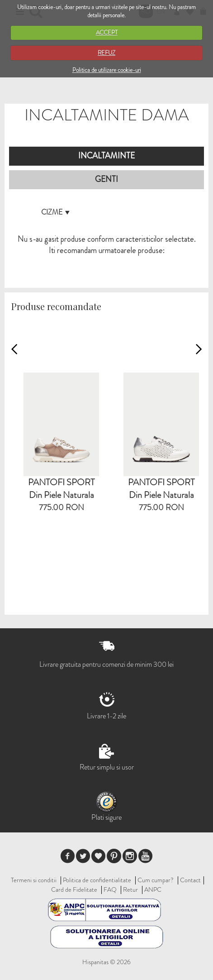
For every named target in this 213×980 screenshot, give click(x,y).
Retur (130, 889)
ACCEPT (107, 32)
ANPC (153, 889)
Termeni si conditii (34, 880)
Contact (190, 880)
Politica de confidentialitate (97, 880)
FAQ (110, 889)
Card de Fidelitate (74, 889)
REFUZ (106, 53)
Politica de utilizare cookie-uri (107, 70)
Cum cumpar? (156, 880)
